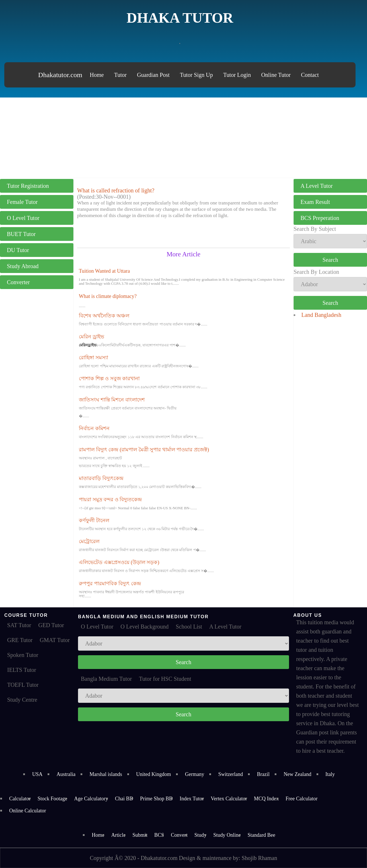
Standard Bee (261, 835)
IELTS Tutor (22, 670)
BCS (159, 835)
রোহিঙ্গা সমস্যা (93, 358)
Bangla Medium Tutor (106, 679)
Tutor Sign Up (197, 75)
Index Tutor (192, 799)
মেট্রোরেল (89, 541)
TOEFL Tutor (23, 685)
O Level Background (145, 627)
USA (37, 774)
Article (118, 835)
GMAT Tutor (55, 640)
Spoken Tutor (23, 655)
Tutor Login (237, 75)
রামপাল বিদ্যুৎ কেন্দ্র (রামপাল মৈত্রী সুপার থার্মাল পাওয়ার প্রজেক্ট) (144, 450)
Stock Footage (52, 799)
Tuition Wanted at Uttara (104, 271)
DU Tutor (18, 250)
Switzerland (231, 774)
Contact (310, 75)
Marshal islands (106, 774)
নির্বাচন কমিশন (94, 428)
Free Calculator (301, 799)
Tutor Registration (28, 186)
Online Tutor (276, 75)
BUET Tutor (21, 234)
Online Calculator (28, 811)
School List (189, 627)
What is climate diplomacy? (108, 296)
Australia (66, 774)
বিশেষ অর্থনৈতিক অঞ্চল (104, 316)
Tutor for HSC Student (165, 679)
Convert (179, 835)
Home (97, 75)
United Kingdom (154, 774)
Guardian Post (153, 75)
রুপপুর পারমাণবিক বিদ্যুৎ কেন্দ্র (110, 584)
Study (200, 835)
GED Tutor (51, 625)
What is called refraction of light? (116, 190)
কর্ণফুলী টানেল (94, 520)
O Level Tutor (23, 218)
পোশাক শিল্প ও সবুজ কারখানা (109, 379)
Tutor (120, 75)
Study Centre (22, 700)
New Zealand (297, 774)
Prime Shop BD (156, 799)
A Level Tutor (317, 186)
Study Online (227, 835)
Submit (140, 835)
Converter (18, 282)
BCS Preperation (320, 218)
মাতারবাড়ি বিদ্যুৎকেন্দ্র (101, 478)
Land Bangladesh (321, 315)
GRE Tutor (20, 640)
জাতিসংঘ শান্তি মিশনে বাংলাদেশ (112, 400)
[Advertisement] (183, 138)
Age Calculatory (91, 799)
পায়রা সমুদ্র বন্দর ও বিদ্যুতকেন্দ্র (110, 500)
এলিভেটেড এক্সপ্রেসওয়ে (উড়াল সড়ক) (119, 562)
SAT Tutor (19, 625)
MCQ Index (266, 799)
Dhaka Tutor (180, 18)
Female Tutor (22, 202)
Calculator (20, 799)
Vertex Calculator (229, 799)
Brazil (263, 774)
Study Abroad (23, 266)
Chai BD (124, 799)
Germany (195, 774)
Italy (330, 774)
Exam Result (315, 202)
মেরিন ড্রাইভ (91, 337)
